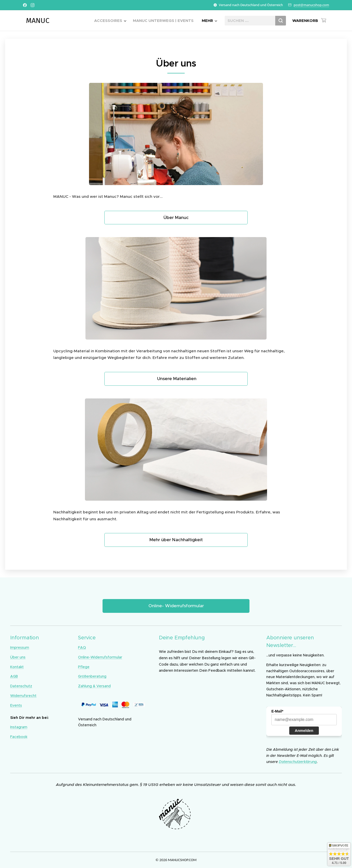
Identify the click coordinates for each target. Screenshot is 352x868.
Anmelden (304, 730)
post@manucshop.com (311, 5)
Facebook (19, 737)
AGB (14, 676)
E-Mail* (277, 711)
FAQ (82, 647)
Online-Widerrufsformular (100, 657)
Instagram (19, 727)
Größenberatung (92, 676)
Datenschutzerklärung (298, 761)
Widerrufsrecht (23, 696)
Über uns (18, 657)
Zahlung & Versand (94, 686)
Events (16, 705)
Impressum (20, 647)
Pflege (84, 667)
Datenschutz (21, 686)
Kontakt (17, 667)
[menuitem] (111, 21)
